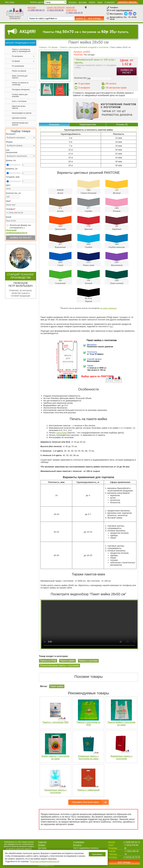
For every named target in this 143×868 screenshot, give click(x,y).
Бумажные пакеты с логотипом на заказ (88, 757)
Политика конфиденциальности (44, 861)
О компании (110, 2)
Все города (95, 18)
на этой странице (108, 308)
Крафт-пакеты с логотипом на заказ (56, 757)
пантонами (62, 433)
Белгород (112, 857)
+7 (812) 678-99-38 (55, 10)
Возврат (42, 845)
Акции (100, 2)
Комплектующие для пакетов (20, 124)
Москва (32, 8)
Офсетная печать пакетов (19, 107)
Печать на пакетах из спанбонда (20, 84)
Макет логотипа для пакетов (20, 77)
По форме (16, 61)
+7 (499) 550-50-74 (36, 10)
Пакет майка (57, 686)
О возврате (84, 88)
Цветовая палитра (19, 118)
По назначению (18, 66)
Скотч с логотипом (19, 101)
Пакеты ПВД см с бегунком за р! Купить (86, 32)
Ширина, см (12, 169)
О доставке (84, 84)
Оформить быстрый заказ (85, 802)
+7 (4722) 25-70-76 (132, 857)
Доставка (83, 2)
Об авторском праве (116, 88)
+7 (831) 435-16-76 (74, 13)
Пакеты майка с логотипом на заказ (121, 724)
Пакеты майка (67, 661)
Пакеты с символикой (88, 790)
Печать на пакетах (19, 71)
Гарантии (42, 842)
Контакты (73, 2)
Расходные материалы (21, 90)
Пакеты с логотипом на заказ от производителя (21, 50)
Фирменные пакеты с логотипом (121, 757)
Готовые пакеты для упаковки (20, 95)
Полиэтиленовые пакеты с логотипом (59, 665)
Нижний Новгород (112, 853)
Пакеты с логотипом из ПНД (88, 724)
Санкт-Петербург (56, 8)
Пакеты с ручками (88, 661)
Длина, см (11, 160)
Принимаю (97, 854)
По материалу (17, 56)
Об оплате (111, 84)
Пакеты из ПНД (48, 661)
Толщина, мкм (13, 177)
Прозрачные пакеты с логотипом (55, 791)
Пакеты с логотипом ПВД (55, 722)
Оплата (92, 2)
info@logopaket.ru (124, 10)
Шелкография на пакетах (22, 113)
